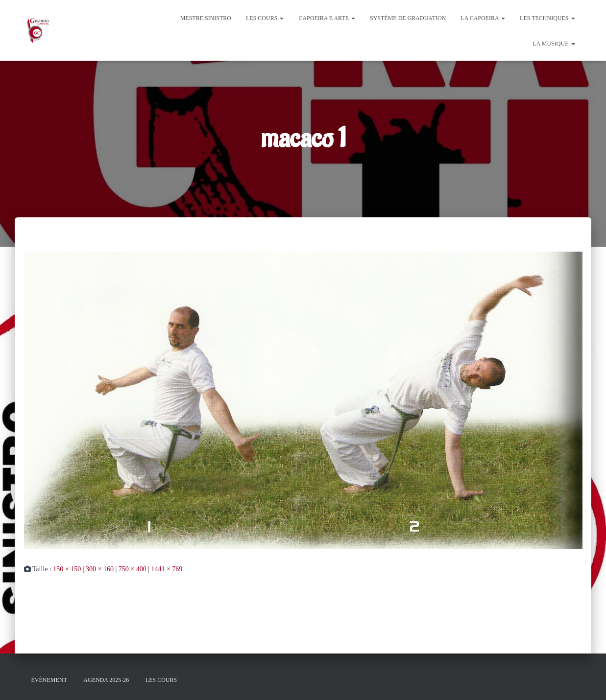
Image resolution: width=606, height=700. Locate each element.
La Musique (554, 44)
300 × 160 (100, 569)
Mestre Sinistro (206, 18)
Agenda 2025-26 (106, 680)
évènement (49, 680)
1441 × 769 (167, 569)
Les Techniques (547, 18)
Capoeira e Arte (327, 18)
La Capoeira (483, 18)
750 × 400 (133, 569)
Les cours (265, 18)
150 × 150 (67, 569)
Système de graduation (408, 18)
